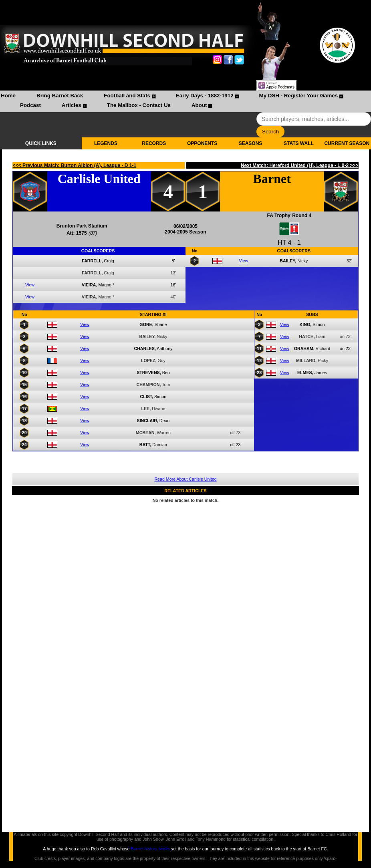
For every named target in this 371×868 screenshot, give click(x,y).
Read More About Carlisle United (185, 479)
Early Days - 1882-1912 (205, 96)
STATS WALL (299, 143)
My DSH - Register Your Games (299, 96)
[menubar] (185, 101)
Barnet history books (150, 849)
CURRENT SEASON (347, 143)
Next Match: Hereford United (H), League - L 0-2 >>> (300, 165)
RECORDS (154, 143)
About (199, 105)
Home (8, 96)
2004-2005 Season (185, 232)
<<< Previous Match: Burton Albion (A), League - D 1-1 (75, 165)
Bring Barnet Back (60, 96)
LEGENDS (106, 143)
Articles (72, 105)
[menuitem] (8, 97)
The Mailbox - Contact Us (139, 105)
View (30, 285)
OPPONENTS (202, 143)
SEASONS (251, 143)
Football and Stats (127, 96)
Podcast (30, 105)
